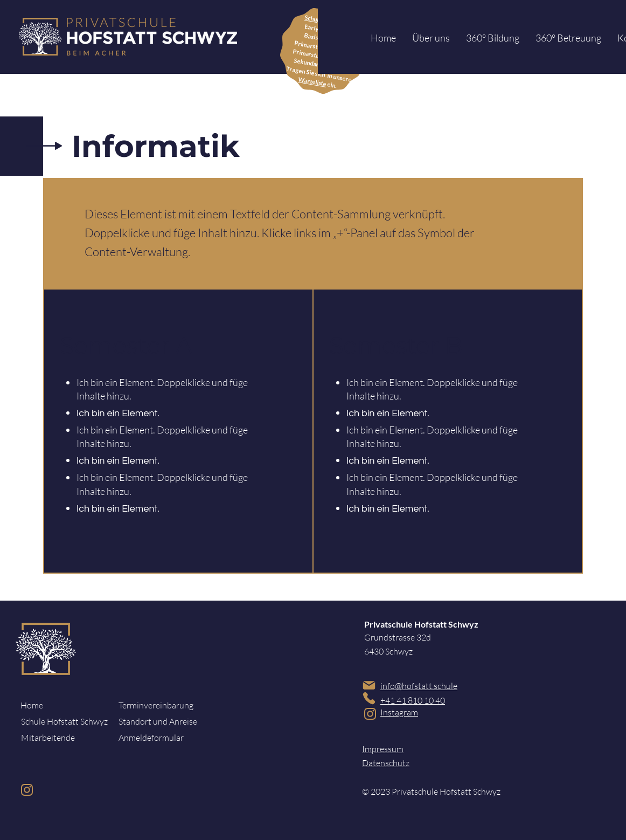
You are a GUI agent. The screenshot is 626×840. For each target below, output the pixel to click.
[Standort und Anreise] (159, 721)
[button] (431, 38)
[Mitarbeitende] (61, 738)
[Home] (57, 705)
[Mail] (369, 685)
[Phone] (369, 698)
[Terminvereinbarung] (159, 705)
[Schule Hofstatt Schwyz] (64, 721)
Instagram (399, 712)
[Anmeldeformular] (159, 738)
